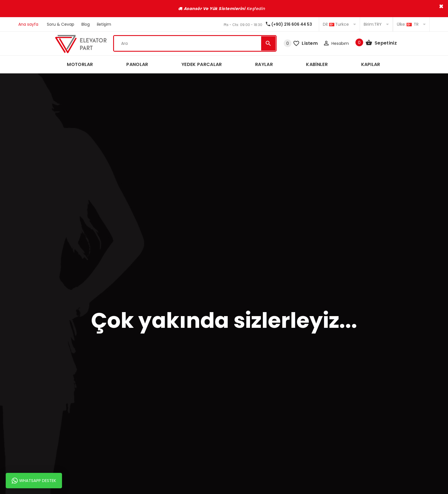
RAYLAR (264, 64)
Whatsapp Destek (34, 481)
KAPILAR (371, 64)
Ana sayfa (28, 24)
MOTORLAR (80, 64)
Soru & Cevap (61, 24)
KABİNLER (317, 64)
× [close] (441, 6)
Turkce (339, 24)
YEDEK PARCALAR (202, 64)
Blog (86, 24)
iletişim (104, 24)
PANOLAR (137, 64)
